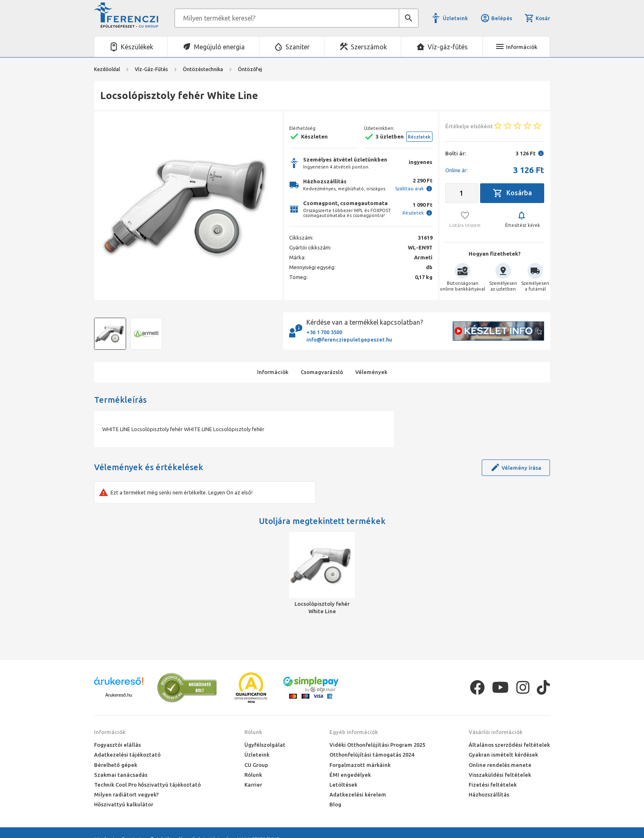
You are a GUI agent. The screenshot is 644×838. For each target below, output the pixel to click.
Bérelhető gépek (116, 765)
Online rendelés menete (500, 765)
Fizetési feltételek (493, 785)
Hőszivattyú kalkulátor (124, 804)
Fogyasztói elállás (117, 745)
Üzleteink (455, 18)
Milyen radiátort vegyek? (126, 794)
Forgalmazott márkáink (360, 765)
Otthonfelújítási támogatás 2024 (372, 755)
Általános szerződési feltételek (509, 745)
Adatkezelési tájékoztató (127, 755)
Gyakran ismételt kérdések (503, 755)
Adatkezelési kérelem (358, 794)
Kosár (537, 18)
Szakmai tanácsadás (121, 775)
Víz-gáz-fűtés (448, 47)
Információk (110, 732)
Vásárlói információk (496, 732)
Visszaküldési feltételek (500, 775)
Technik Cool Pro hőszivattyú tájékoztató (147, 785)
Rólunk (253, 732)
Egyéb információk (354, 732)
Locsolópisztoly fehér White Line (322, 607)
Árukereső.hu (118, 695)
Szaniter (298, 47)
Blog (335, 804)
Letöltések (343, 785)
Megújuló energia (219, 47)
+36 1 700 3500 (324, 332)
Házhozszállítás (489, 794)
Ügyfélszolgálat (265, 745)
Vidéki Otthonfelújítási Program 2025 (377, 745)
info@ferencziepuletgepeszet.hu (349, 339)
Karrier (253, 785)
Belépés (496, 18)
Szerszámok (369, 47)
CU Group (256, 765)
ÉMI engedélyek (350, 775)
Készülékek (137, 47)
